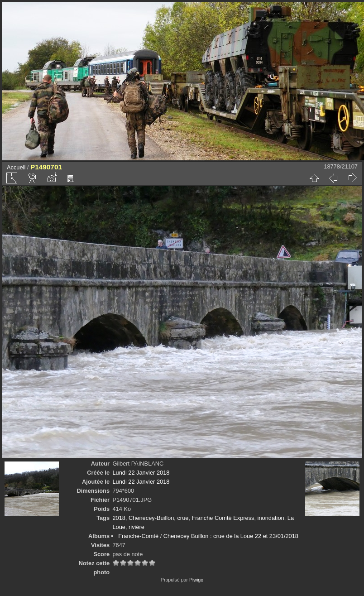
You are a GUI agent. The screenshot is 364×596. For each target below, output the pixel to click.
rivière (136, 527)
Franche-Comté (138, 536)
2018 (119, 518)
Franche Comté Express (223, 518)
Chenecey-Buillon (151, 518)
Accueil (16, 167)
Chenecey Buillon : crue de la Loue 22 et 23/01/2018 (231, 536)
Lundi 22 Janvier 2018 (141, 473)
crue (183, 518)
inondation (271, 518)
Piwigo (196, 580)
